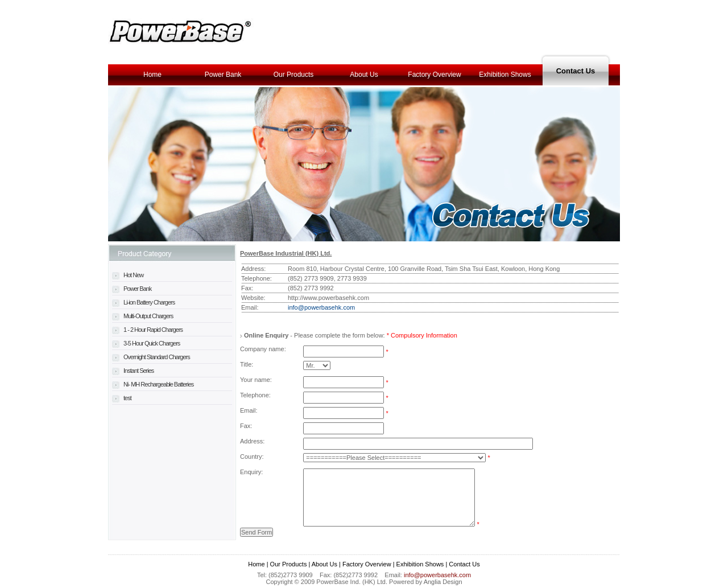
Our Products (294, 75)
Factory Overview (434, 75)
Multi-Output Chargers (142, 316)
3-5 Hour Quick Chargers (146, 343)
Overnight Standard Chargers (151, 357)
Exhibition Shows (505, 75)
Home (152, 75)
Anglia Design (443, 582)
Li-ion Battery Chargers (143, 302)
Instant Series (133, 371)
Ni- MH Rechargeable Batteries (153, 384)
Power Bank (223, 75)
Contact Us (576, 71)
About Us (364, 75)
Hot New (128, 275)
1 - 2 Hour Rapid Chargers (147, 330)
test (122, 398)
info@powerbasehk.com (321, 307)
